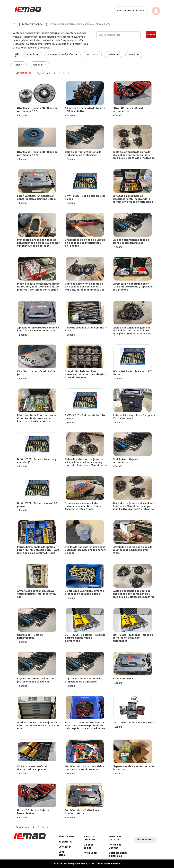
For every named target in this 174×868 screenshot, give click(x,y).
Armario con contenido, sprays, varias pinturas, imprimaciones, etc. (37, 594)
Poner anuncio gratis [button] (131, 11)
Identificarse (66, 837)
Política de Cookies (115, 846)
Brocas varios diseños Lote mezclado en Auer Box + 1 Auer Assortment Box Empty (83, 506)
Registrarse (65, 842)
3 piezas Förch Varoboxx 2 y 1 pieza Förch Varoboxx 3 (134, 417)
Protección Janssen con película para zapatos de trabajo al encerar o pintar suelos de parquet (38, 243)
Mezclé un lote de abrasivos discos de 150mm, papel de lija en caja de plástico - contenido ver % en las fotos (38, 288)
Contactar (65, 847)
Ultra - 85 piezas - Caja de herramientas (128, 110)
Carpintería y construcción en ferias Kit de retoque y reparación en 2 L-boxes (133, 287)
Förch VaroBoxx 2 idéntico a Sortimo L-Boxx (82, 812)
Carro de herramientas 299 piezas (133, 723)
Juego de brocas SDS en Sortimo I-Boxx (86, 329)
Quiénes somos (89, 846)
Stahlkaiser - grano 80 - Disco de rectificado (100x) (37, 154)
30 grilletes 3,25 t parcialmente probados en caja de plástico (84, 593)
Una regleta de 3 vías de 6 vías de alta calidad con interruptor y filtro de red (85, 243)
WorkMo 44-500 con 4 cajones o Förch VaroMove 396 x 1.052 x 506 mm (38, 726)
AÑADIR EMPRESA (145, 839)
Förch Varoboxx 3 (123, 679)
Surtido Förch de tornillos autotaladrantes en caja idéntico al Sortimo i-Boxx (85, 374)
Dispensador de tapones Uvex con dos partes (133, 768)
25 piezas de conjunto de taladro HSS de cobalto (85, 110)
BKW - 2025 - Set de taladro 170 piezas (85, 198)
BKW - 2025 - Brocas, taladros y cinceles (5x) (37, 461)
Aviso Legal (90, 853)
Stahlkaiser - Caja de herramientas (125, 461)
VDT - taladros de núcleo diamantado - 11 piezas (32, 768)
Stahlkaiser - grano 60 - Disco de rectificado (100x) (37, 110)
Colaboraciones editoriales (118, 854)
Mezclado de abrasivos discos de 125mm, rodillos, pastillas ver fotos (132, 550)
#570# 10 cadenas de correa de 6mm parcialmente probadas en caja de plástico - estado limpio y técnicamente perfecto (85, 727)
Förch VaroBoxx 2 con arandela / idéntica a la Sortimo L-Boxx (84, 768)
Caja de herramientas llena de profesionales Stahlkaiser (83, 154)
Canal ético (62, 853)
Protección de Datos (116, 838)
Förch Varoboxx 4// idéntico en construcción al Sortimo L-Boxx (37, 198)
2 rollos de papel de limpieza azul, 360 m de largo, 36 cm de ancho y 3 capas (85, 550)
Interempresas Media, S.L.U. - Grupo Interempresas (92, 864)
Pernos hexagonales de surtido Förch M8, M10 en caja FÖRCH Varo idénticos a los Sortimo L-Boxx (38, 550)
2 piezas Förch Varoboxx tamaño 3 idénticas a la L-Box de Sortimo (38, 329)
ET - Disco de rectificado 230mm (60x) (37, 373)
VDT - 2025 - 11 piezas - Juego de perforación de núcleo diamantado (85, 638)
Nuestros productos (90, 838)
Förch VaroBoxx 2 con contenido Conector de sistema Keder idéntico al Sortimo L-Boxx (37, 418)
